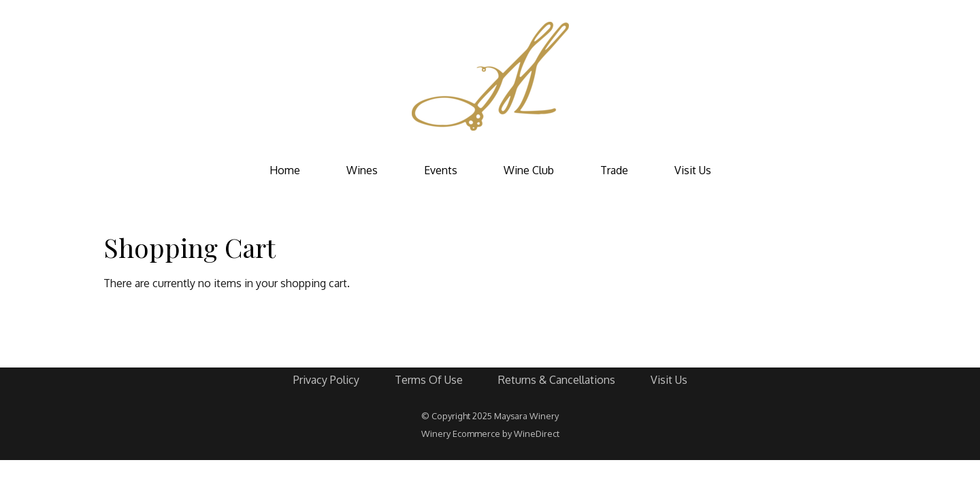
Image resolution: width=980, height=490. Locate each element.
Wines (362, 170)
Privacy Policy (326, 380)
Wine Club (529, 170)
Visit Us (693, 170)
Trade (614, 170)
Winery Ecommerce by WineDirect (490, 434)
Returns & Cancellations (557, 380)
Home (285, 170)
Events (441, 170)
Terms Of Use (429, 380)
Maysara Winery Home (490, 76)
